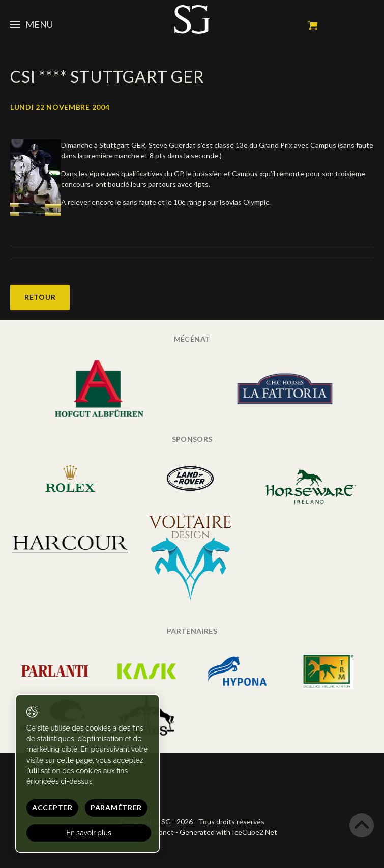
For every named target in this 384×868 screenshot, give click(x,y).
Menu (32, 24)
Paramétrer (116, 808)
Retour (40, 297)
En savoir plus (89, 833)
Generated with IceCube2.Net (228, 832)
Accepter (52, 808)
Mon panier (313, 25)
